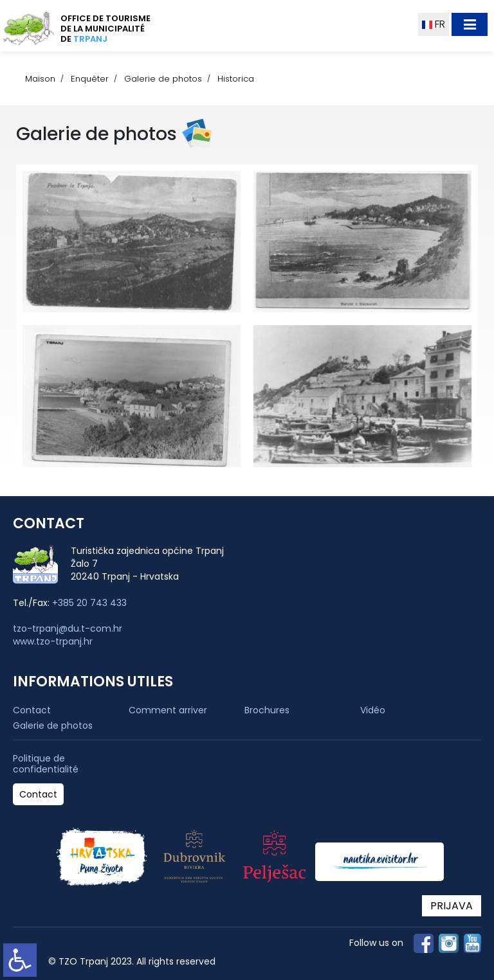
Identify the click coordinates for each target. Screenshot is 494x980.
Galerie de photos (163, 79)
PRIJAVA (452, 906)
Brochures (267, 710)
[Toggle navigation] (470, 24)
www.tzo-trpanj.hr (53, 641)
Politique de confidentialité (46, 764)
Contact (32, 710)
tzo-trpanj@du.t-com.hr (68, 628)
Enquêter (90, 79)
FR (434, 24)
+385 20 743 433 (89, 603)
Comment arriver (168, 710)
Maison (40, 79)
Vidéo (373, 710)
